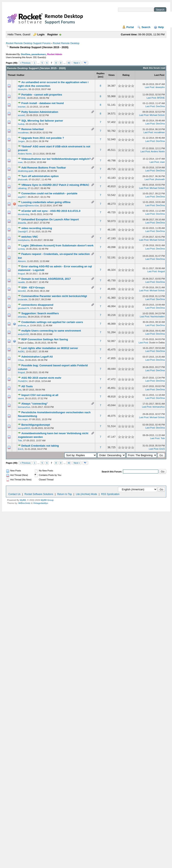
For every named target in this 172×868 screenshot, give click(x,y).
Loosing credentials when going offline (46, 202)
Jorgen (21, 141)
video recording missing (37, 228)
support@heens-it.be (28, 206)
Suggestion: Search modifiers (40, 313)
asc (100, 77)
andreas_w (23, 325)
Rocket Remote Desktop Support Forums (28, 43)
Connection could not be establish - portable (49, 193)
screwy (21, 249)
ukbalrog (22, 188)
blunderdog (24, 214)
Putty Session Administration (40, 112)
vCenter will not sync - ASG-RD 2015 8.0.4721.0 (51, 211)
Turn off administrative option (40, 176)
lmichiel (22, 107)
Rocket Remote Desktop (66, 43)
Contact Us (14, 494)
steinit (21, 398)
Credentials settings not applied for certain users (52, 322)
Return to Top (65, 494)
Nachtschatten (158, 317)
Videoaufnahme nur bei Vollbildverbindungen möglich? (56, 159)
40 (69, 63)
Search (146, 27)
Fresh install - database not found (43, 103)
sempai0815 (24, 428)
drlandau (22, 317)
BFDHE (22, 98)
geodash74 (23, 308)
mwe (20, 162)
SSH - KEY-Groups (33, 288)
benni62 (22, 291)
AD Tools (27, 386)
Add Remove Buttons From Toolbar (44, 168)
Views (112, 75)
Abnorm (22, 261)
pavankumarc (39, 54)
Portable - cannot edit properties (42, 95)
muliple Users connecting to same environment (51, 331)
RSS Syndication (110, 494)
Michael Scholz (157, 115)
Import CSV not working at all (40, 395)
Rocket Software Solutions (39, 494)
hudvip (21, 124)
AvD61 (21, 351)
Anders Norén (25, 154)
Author (21, 75)
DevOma (26, 54)
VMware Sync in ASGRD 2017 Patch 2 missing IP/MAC (55, 185)
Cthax (21, 360)
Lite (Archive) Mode (86, 494)
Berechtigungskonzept (36, 425)
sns (20, 390)
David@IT (23, 232)
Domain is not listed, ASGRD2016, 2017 (46, 279)
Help (161, 27)
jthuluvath (23, 179)
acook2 (21, 115)
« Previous (25, 63)
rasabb (21, 282)
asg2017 (22, 197)
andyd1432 (23, 334)
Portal (130, 27)
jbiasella (22, 223)
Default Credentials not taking (40, 446)
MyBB (23, 500)
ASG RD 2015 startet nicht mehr (41, 378)
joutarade (23, 299)
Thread (12, 75)
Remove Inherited (33, 129)
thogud (21, 274)
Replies (101, 73)
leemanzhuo (24, 407)
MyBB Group (47, 500)
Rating (126, 75)
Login (41, 34)
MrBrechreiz (24, 503)
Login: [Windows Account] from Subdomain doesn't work (57, 245)
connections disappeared (37, 305)
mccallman (23, 133)
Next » (77, 63)
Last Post (159, 75)
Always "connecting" (35, 404)
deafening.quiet (26, 171)
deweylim (23, 89)
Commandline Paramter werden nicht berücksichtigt (54, 296)
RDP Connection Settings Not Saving (45, 339)
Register (53, 34)
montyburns (24, 240)
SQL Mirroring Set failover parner (42, 121)
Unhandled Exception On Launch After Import (50, 219)
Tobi (20, 441)
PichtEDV (23, 381)
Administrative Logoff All (37, 357)
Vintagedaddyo (41, 503)
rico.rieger (23, 419)
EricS (21, 449)
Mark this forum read (154, 68)
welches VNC (30, 237)
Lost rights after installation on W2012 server (50, 348)
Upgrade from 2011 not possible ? (43, 138)
